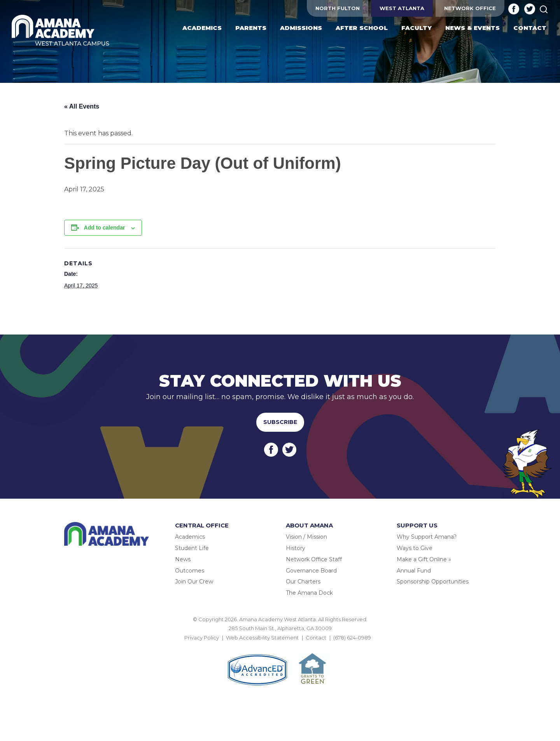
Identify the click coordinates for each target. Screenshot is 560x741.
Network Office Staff (314, 559)
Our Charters (303, 582)
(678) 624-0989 (352, 638)
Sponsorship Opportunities (433, 582)
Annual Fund (414, 571)
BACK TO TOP (280, 646)
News (183, 559)
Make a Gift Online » (424, 559)
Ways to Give (415, 548)
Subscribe (280, 422)
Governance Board (311, 571)
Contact (316, 638)
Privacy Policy (202, 638)
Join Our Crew (194, 582)
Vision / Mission (306, 537)
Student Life (192, 548)
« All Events (82, 106)
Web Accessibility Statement (262, 638)
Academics (190, 537)
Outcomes (190, 571)
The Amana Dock (309, 593)
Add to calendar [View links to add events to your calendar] (105, 228)
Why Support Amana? (427, 537)
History (296, 548)
